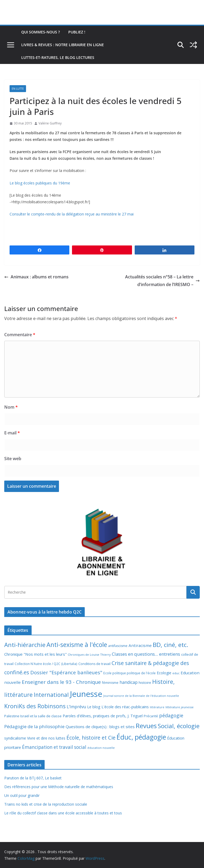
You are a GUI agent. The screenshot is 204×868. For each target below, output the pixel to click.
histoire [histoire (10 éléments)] (145, 683)
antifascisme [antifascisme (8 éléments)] (118, 646)
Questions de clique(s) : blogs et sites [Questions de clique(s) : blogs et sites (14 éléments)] (100, 727)
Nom (11, 407)
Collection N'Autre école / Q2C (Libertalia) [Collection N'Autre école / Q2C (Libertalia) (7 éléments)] (46, 664)
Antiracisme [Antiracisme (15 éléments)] (140, 645)
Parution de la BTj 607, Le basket (33, 778)
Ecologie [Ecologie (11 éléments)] (164, 673)
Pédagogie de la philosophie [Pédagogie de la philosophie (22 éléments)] (34, 726)
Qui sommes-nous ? (41, 32)
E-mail (12, 433)
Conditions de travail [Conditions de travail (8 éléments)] (94, 664)
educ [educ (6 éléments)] (176, 673)
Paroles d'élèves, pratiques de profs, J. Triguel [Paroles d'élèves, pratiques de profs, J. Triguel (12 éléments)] (103, 716)
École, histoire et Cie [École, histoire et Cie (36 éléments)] (91, 738)
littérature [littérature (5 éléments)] (157, 707)
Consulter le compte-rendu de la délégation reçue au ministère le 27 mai (72, 214)
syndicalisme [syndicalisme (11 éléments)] (15, 738)
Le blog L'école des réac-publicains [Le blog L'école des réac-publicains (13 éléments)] (118, 707)
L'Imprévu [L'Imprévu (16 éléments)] (76, 707)
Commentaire (20, 335)
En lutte (18, 89)
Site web (13, 459)
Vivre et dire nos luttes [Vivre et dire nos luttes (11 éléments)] (46, 738)
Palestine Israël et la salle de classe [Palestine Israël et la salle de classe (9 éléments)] (33, 716)
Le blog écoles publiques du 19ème (40, 183)
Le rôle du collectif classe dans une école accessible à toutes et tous (63, 813)
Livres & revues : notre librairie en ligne (63, 45)
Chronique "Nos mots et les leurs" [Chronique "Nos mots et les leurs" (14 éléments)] (35, 654)
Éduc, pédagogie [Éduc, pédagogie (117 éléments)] (141, 737)
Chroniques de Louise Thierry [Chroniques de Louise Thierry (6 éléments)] (89, 655)
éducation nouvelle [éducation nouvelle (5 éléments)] (101, 748)
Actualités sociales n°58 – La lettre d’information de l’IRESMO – (162, 281)
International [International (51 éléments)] (51, 695)
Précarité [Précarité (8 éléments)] (151, 716)
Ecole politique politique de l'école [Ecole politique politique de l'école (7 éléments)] (129, 673)
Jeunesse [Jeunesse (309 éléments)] (86, 694)
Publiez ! (77, 32)
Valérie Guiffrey (50, 123)
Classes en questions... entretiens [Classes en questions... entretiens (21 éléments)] (146, 654)
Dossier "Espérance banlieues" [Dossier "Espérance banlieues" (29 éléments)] (66, 672)
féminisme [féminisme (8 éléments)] (110, 683)
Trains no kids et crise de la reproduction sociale (46, 804)
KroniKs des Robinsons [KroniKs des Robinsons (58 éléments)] (35, 706)
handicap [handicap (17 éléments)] (129, 682)
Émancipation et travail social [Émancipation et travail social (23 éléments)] (54, 747)
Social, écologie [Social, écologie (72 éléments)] (179, 726)
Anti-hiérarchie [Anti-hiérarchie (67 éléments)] (25, 645)
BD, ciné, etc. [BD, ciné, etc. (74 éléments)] (171, 645)
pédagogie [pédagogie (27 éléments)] (171, 715)
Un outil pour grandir (22, 795)
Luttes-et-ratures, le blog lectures (58, 57)
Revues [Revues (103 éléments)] (146, 726)
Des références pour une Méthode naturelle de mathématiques (59, 787)
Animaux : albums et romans (36, 277)
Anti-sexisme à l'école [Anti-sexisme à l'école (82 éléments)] (77, 645)
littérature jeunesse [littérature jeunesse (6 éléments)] (180, 707)
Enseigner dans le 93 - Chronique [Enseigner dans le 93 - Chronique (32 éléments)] (61, 682)
